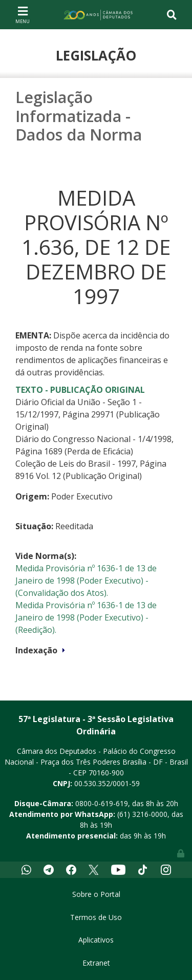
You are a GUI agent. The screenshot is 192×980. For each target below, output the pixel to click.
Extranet (96, 963)
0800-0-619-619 (102, 803)
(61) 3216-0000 (142, 814)
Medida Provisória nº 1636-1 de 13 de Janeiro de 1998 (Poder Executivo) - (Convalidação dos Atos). (86, 581)
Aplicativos (96, 940)
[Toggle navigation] (23, 14)
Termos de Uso (96, 917)
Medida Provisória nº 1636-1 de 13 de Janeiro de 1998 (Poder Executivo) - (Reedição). (86, 617)
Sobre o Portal (96, 894)
